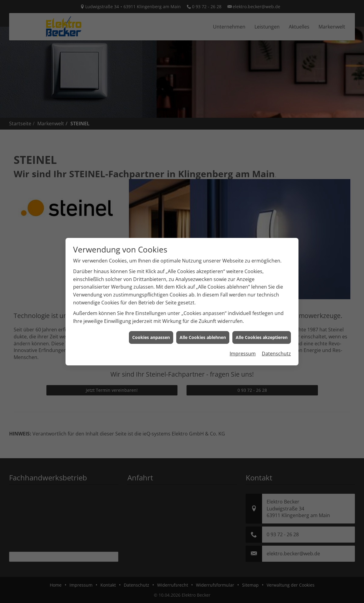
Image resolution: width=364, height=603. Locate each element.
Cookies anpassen (151, 323)
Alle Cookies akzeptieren (262, 323)
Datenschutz (276, 339)
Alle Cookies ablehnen (203, 323)
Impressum (243, 339)
